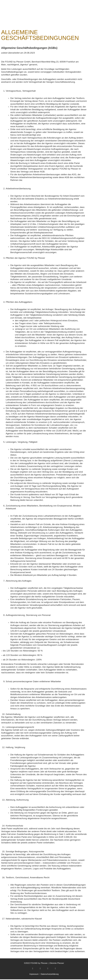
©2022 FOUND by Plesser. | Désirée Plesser (44, 964)
